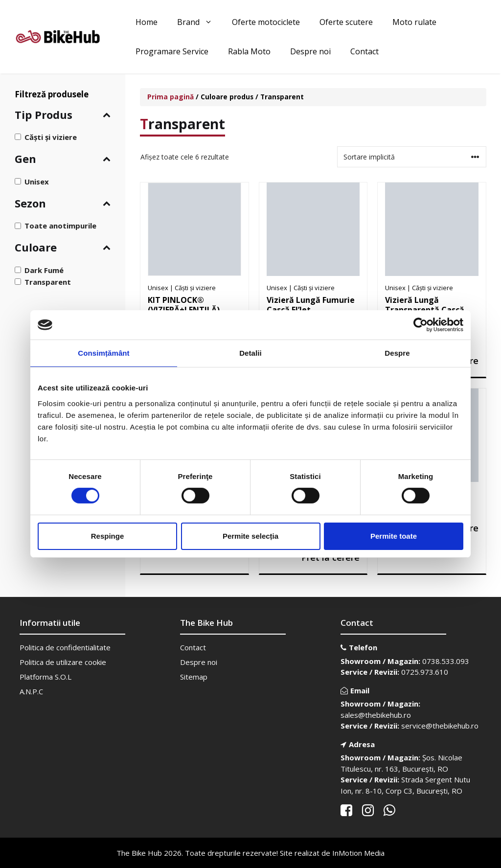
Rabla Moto (249, 51)
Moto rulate (414, 22)
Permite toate (394, 536)
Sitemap (194, 677)
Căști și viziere (51, 137)
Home (147, 22)
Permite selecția (250, 536)
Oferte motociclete (266, 22)
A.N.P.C (31, 691)
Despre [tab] (397, 353)
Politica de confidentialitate (65, 647)
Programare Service (172, 51)
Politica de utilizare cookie (63, 662)
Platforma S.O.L (46, 677)
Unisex (37, 181)
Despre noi (310, 51)
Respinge (108, 536)
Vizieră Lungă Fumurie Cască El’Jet (311, 305)
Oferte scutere (346, 22)
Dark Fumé (44, 270)
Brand (200, 22)
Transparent (48, 282)
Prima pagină (171, 97)
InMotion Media (358, 853)
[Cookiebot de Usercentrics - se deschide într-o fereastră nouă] (421, 325)
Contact (364, 51)
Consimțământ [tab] (103, 353)
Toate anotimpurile (60, 226)
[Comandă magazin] (412, 157)
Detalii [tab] (250, 353)
